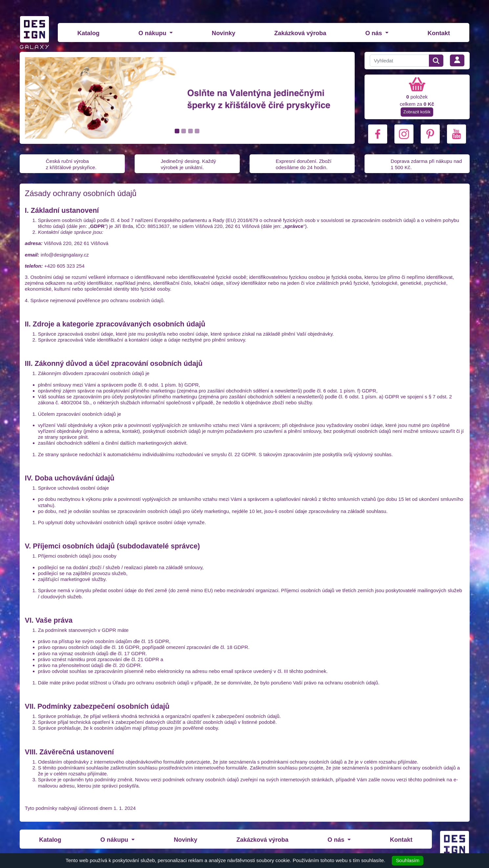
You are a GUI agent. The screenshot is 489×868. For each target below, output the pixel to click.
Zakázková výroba (300, 33)
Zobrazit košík (417, 112)
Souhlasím (408, 860)
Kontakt (439, 33)
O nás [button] (374, 33)
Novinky (224, 33)
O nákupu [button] (153, 33)
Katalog (88, 33)
